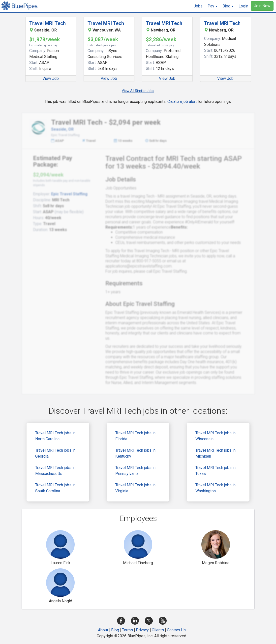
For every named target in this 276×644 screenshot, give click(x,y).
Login (243, 6)
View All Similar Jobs (138, 91)
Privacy (142, 630)
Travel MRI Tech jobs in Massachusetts (55, 471)
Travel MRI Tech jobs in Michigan (215, 453)
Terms (127, 630)
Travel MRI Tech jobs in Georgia (55, 453)
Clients (158, 630)
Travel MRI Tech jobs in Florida (135, 436)
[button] (213, 6)
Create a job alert (182, 102)
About (103, 630)
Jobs (198, 6)
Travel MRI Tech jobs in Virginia (135, 488)
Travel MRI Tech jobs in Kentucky (135, 453)
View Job (51, 78)
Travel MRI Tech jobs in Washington (215, 488)
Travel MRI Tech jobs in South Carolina (55, 488)
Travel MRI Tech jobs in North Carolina (55, 436)
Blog (115, 630)
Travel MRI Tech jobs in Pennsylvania (135, 471)
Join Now (262, 6)
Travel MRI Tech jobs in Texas (215, 471)
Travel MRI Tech (47, 23)
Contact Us (176, 630)
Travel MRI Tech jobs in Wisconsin (215, 436)
